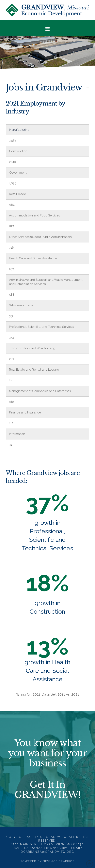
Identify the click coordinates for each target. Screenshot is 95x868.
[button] (47, 29)
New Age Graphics (59, 861)
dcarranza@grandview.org (47, 852)
